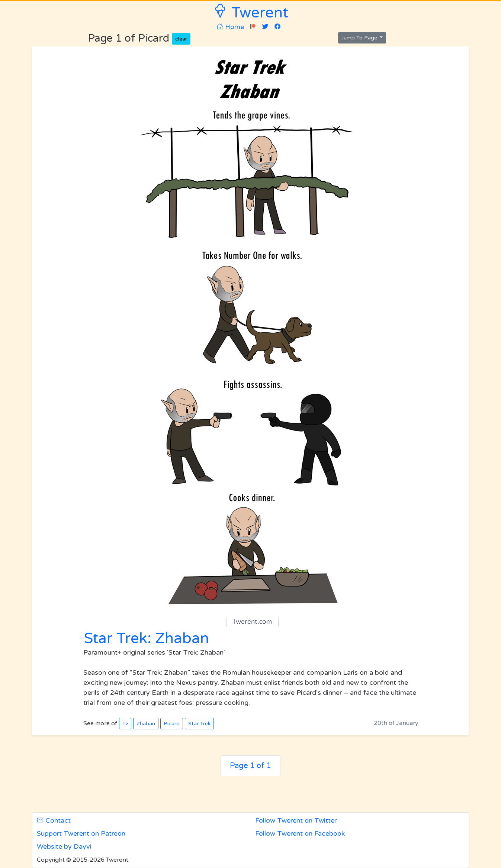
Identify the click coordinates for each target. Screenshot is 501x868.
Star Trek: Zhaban (146, 638)
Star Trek (199, 724)
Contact (54, 820)
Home (230, 27)
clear (181, 39)
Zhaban (146, 724)
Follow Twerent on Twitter (296, 820)
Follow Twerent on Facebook (300, 833)
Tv (125, 724)
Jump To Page (360, 38)
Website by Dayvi (64, 846)
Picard (172, 724)
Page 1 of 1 (250, 766)
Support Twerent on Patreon (81, 833)
